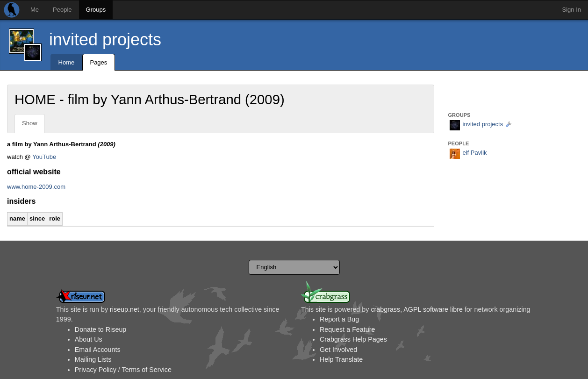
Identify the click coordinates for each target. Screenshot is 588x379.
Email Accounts (98, 350)
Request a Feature (347, 329)
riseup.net (125, 309)
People (62, 10)
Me (35, 10)
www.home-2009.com (36, 187)
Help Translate (341, 359)
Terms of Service (146, 370)
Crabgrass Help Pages (353, 339)
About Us (89, 339)
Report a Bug (339, 319)
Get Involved (338, 350)
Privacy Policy (96, 370)
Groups (96, 10)
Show (30, 123)
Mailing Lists (93, 359)
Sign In (572, 10)
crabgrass (385, 309)
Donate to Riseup (100, 329)
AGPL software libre (433, 309)
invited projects (105, 39)
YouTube (44, 157)
